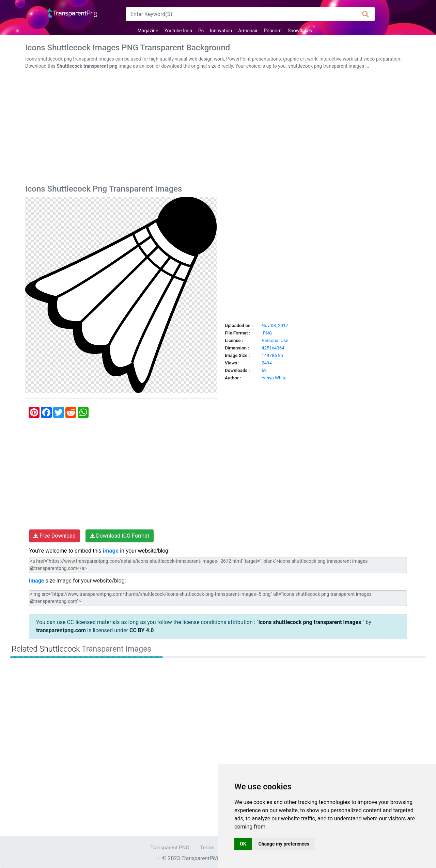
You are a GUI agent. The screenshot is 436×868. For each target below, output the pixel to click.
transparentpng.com (61, 630)
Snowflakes (300, 31)
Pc (201, 31)
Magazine (148, 31)
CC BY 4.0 (142, 630)
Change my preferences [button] (284, 844)
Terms (207, 848)
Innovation (221, 31)
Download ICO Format (120, 536)
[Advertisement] (218, 128)
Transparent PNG (170, 848)
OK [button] (243, 844)
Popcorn (272, 31)
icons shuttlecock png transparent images (311, 622)
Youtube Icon (178, 31)
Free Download (54, 536)
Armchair (248, 31)
